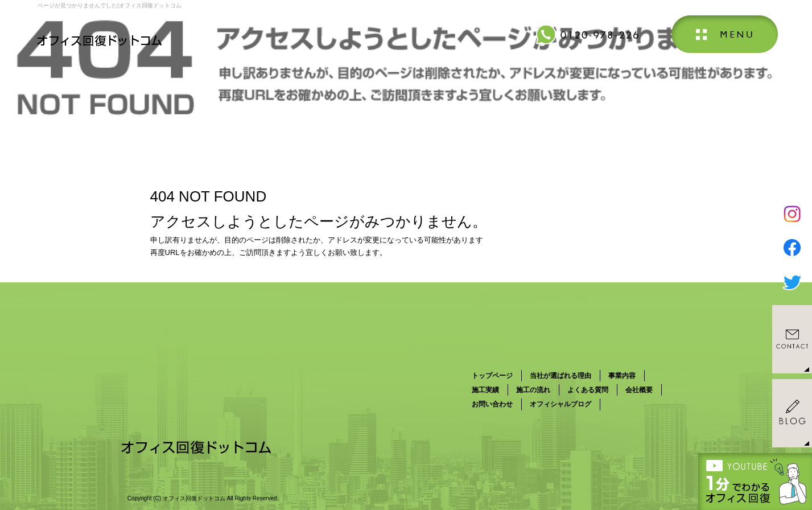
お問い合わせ (492, 404)
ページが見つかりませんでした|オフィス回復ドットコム (110, 5)
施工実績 (485, 390)
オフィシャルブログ (560, 404)
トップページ (492, 376)
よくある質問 (588, 390)
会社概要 (639, 390)
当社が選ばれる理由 (560, 376)
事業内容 (622, 376)
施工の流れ (533, 390)
